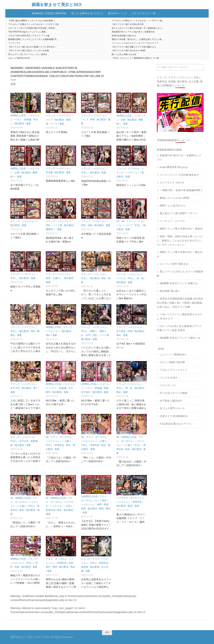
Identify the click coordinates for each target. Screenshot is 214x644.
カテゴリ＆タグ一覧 (144, 13)
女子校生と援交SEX (171, 401)
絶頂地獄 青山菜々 (170, 291)
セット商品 (101, 500)
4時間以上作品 (18, 115)
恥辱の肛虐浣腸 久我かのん (124, 36)
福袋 (101, 508)
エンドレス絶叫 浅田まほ (174, 264)
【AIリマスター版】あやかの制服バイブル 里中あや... (32, 47)
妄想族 (85, 567)
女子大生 (15, 388)
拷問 (99, 504)
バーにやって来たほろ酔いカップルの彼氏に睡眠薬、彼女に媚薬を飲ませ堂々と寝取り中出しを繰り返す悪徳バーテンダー (96, 355)
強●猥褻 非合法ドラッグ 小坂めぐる (180, 338)
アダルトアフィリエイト (174, 370)
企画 (123, 120)
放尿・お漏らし (54, 278)
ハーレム (121, 278)
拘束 (92, 119)
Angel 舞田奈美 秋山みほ (174, 167)
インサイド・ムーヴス (172, 221)
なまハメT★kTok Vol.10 (19, 58)
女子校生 (121, 331)
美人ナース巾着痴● (57, 132)
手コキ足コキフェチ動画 (174, 393)
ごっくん (121, 168)
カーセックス (137, 498)
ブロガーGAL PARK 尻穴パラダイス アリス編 (29, 36)
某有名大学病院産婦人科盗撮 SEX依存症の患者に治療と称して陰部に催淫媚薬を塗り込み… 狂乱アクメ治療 (180, 303)
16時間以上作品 (89, 496)
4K (47, 437)
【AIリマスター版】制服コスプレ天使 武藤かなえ (134, 47)
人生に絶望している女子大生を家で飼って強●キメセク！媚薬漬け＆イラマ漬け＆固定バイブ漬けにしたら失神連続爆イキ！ (25, 408)
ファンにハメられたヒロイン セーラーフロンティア (135, 43)
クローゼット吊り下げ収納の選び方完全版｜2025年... (32, 28)
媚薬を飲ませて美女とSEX (57, 5)
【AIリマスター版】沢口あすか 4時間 (128, 51)
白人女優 (194, 81)
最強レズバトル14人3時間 (174, 198)
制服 (106, 388)
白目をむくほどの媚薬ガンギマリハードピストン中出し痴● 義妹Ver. (131, 294)
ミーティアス (14, 43)
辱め (104, 278)
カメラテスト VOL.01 (172, 182)
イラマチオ (134, 168)
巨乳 (83, 225)
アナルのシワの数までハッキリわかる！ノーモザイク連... (138, 21)
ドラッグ (50, 116)
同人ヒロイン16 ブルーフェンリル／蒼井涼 (28, 54)
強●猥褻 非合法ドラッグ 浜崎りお (179, 283)
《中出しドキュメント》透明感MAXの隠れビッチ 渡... (136, 58)
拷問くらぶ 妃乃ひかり (173, 206)
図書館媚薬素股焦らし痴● (60, 181)
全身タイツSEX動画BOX (174, 416)
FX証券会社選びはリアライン (176, 424)
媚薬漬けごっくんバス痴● (131, 185)
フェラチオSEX (169, 378)
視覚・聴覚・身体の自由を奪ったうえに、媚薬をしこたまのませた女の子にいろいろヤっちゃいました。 (180, 240)
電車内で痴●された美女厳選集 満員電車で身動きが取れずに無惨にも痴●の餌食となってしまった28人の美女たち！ (25, 140)
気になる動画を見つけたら (87, 13)
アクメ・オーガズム (61, 437)
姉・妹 (140, 278)
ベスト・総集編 (23, 119)
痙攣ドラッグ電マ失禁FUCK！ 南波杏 (181, 229)
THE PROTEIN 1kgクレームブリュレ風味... (28, 32)
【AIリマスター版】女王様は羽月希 (128, 24)
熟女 (68, 445)
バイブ (49, 120)
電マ (35, 388)
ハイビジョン (64, 116)
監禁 (130, 506)
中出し (85, 173)
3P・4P (120, 221)
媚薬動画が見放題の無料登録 (49, 13)
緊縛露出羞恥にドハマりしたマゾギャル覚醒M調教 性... (33, 39)
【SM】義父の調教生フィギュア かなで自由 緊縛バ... (32, 21)
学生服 (49, 172)
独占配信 (19, 123)
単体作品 (59, 445)
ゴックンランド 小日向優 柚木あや (179, 175)
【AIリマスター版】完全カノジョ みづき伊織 (29, 51)
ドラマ (96, 559)
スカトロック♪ (168, 385)
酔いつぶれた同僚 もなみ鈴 (124, 54)
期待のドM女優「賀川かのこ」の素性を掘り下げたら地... (137, 39)
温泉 (90, 225)
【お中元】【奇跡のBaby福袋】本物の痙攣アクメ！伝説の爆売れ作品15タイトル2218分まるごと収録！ (96, 528)
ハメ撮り (66, 441)
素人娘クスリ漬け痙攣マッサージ (179, 213)
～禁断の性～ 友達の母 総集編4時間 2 (181, 190)
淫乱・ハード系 (54, 225)
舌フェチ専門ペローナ (172, 408)
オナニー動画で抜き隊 (172, 362)
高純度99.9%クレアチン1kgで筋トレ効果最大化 (133, 32)
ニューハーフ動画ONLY (173, 354)
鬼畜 (28, 123)
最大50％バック (118, 13)
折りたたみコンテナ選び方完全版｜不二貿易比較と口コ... (138, 28)
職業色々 (50, 229)
